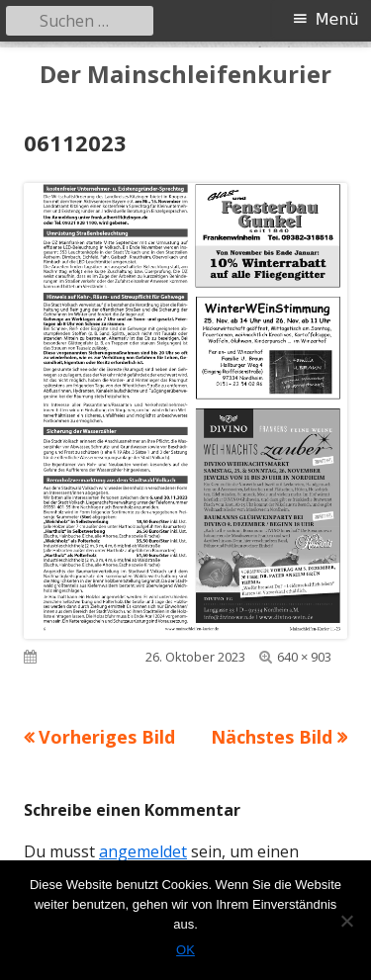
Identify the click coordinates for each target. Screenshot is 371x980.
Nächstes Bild (272, 737)
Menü (337, 19)
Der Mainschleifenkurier (185, 75)
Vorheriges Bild (107, 737)
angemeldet (143, 851)
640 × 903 (304, 657)
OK (185, 950)
